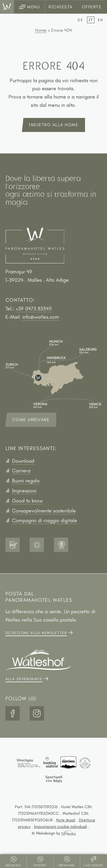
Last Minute (94, 865)
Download (23, 461)
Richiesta (61, 7)
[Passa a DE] (82, 20)
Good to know (27, 501)
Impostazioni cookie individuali (60, 826)
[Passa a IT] (92, 20)
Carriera (21, 471)
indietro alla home (53, 125)
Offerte (92, 7)
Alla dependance (24, 679)
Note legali (66, 820)
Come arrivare (31, 420)
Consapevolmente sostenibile (44, 511)
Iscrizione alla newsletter (36, 633)
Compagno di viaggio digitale (45, 520)
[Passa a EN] (101, 20)
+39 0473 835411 (34, 309)
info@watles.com (41, 317)
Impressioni (24, 491)
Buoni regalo (26, 481)
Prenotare (67, 865)
